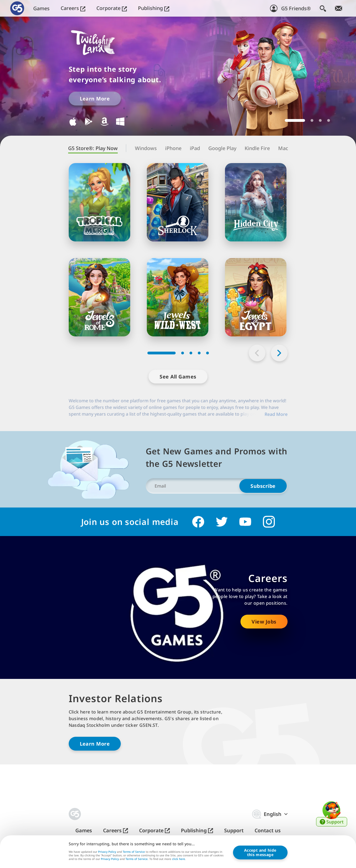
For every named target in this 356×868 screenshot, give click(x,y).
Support (234, 830)
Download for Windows (120, 122)
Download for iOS (73, 122)
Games (41, 8)
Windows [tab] (146, 148)
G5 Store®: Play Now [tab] (93, 148)
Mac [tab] (283, 148)
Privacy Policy (107, 852)
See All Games (178, 377)
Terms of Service (134, 852)
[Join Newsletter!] (339, 8)
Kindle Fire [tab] (257, 148)
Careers (73, 8)
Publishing (154, 8)
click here (179, 859)
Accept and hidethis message (260, 853)
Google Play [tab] (222, 148)
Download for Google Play (89, 122)
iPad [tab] (195, 148)
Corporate (112, 8)
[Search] (323, 8)
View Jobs (264, 622)
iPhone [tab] (173, 148)
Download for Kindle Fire (104, 122)
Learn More (95, 99)
